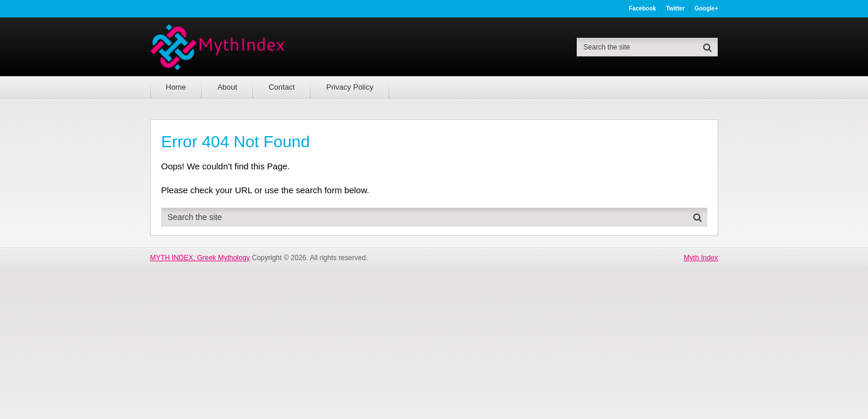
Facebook (642, 9)
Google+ (706, 9)
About (227, 87)
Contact (282, 87)
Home (176, 87)
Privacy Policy (350, 87)
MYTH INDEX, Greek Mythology (200, 258)
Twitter (675, 9)
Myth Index (701, 258)
